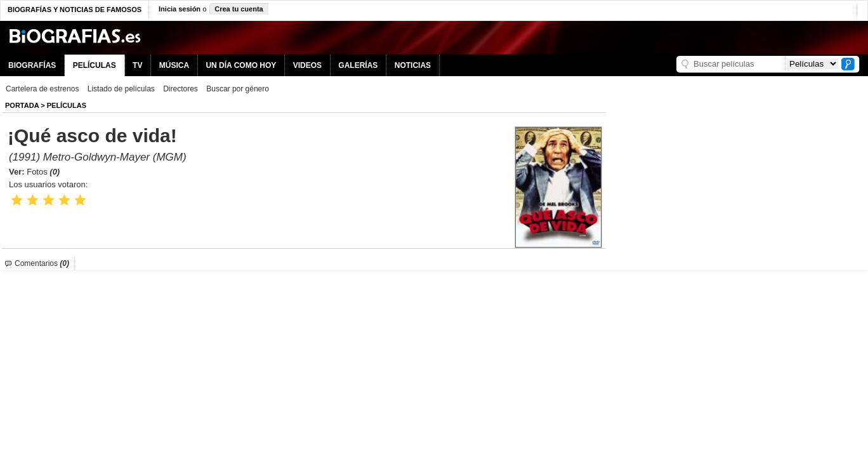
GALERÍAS (358, 65)
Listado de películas (121, 89)
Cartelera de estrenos (42, 89)
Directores (181, 89)
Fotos (43, 172)
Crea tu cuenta (239, 9)
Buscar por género (238, 89)
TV (137, 65)
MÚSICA (174, 65)
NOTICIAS (413, 65)
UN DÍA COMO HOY (241, 65)
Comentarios (42, 263)
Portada (22, 105)
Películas (67, 105)
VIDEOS (307, 65)
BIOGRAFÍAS (32, 65)
